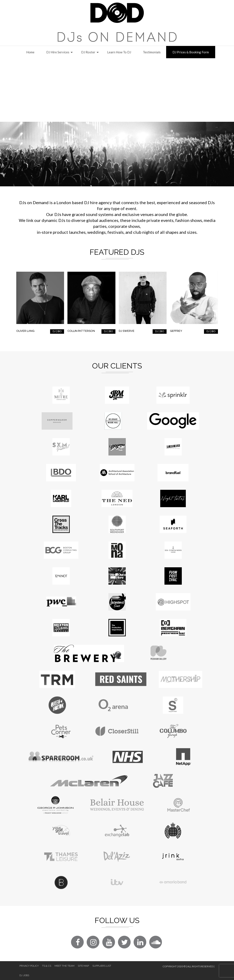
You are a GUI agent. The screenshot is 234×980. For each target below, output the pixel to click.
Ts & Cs (47, 966)
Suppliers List (102, 966)
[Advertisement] (117, 90)
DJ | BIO (57, 331)
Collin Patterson (81, 331)
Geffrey (176, 331)
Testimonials (152, 52)
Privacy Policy (29, 966)
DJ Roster (88, 52)
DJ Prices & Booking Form (191, 52)
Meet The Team (64, 966)
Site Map (83, 966)
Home (30, 52)
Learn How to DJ (119, 52)
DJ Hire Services (58, 52)
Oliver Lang (25, 331)
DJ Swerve (127, 331)
